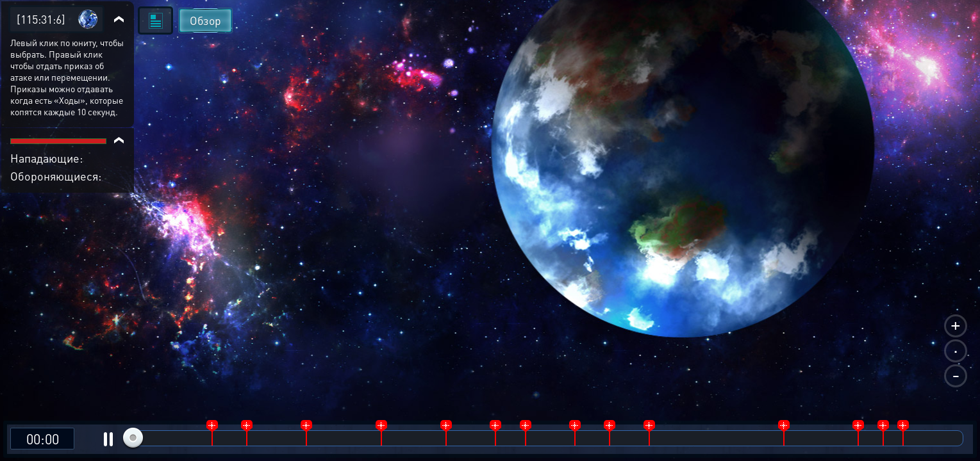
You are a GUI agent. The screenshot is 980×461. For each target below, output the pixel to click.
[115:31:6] (41, 19)
